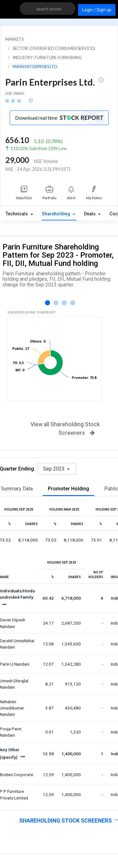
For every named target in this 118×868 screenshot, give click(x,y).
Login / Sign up (97, 10)
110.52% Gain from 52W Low (39, 148)
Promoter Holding (68, 489)
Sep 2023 (54, 469)
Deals (90, 214)
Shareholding (57, 214)
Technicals (17, 214)
